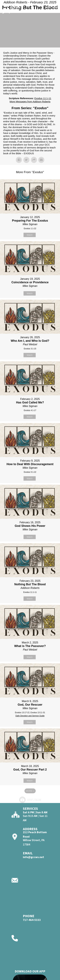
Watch (30, 235)
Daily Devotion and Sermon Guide (30, 716)
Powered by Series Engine (30, 800)
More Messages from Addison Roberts (30, 102)
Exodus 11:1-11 (43, 98)
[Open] (55, 8)
